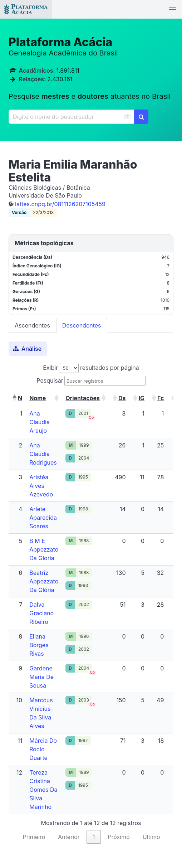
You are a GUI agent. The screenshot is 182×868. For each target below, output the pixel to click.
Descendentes (82, 325)
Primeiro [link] (34, 837)
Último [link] (151, 837)
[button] (173, 9)
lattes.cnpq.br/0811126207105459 (60, 204)
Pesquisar (50, 380)
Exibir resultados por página (91, 368)
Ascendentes (32, 325)
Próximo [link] (119, 837)
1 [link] (94, 837)
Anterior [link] (69, 837)
